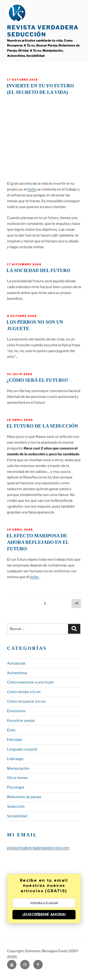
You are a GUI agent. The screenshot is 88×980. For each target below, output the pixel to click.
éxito (32, 189)
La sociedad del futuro (38, 270)
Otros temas (17, 778)
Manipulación (18, 768)
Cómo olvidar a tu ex (24, 692)
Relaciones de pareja (24, 797)
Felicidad (14, 740)
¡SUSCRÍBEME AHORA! (44, 915)
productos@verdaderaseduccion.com (38, 848)
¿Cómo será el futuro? (37, 380)
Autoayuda (16, 663)
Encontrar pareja (21, 721)
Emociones (16, 711)
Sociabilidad (17, 816)
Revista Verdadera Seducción (43, 31)
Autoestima (17, 673)
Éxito (11, 730)
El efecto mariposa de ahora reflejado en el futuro (38, 542)
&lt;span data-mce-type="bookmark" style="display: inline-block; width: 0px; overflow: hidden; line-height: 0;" (44, 137)
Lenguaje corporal (22, 749)
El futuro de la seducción (42, 426)
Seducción (16, 807)
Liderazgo (15, 759)
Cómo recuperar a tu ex (26, 701)
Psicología (16, 787)
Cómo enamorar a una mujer (31, 682)
